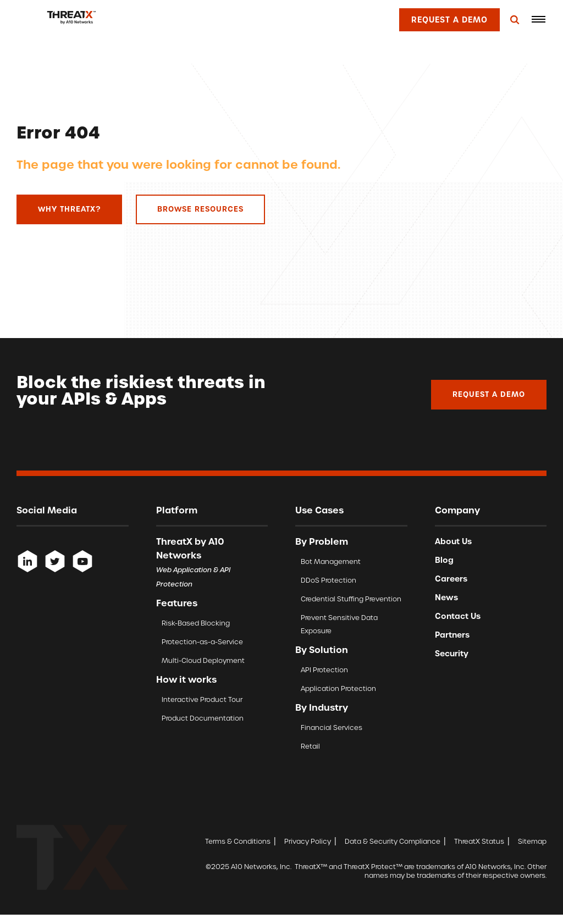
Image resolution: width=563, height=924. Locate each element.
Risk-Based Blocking (196, 623)
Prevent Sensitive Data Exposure (339, 624)
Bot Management (331, 561)
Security (452, 654)
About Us (453, 541)
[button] (538, 19)
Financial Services (332, 727)
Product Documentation (203, 718)
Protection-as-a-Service (202, 642)
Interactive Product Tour (202, 699)
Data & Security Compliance (393, 841)
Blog (444, 560)
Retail (310, 746)
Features (177, 603)
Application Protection (338, 688)
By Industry (322, 707)
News (446, 597)
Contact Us (458, 616)
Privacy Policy (308, 841)
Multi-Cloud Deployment (203, 660)
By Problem (322, 541)
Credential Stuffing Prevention (351, 599)
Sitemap (532, 841)
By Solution (322, 650)
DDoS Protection (329, 580)
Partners (452, 635)
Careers (451, 579)
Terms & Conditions (238, 841)
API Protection (324, 670)
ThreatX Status (479, 841)
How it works (186, 679)
